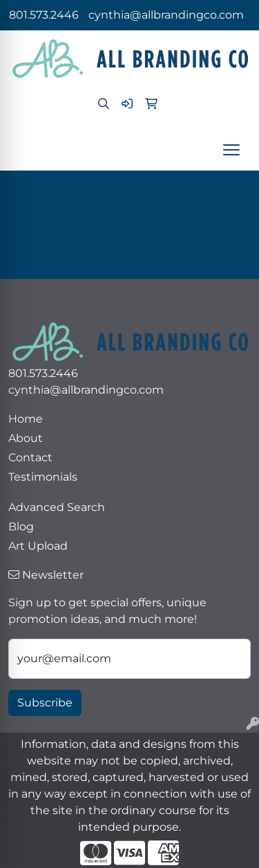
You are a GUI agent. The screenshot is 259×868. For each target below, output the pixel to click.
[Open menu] (231, 150)
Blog (21, 527)
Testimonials (43, 477)
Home (26, 419)
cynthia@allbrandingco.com (166, 15)
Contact (30, 457)
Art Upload (38, 546)
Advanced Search (57, 507)
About (26, 438)
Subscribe (45, 703)
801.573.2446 (44, 15)
